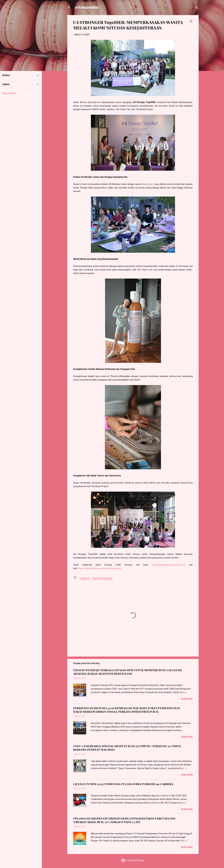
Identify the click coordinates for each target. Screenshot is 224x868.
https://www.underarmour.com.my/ (169, 565)
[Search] (197, 8)
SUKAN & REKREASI (102, 579)
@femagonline (87, 7)
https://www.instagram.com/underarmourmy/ (100, 568)
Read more (187, 699)
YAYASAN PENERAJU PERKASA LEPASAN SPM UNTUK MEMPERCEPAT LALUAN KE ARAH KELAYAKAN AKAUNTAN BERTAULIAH (127, 672)
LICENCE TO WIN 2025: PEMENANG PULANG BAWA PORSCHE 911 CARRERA (123, 784)
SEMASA (85, 579)
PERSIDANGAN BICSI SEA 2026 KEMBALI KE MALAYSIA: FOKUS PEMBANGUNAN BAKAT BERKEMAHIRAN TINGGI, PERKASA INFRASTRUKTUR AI (127, 710)
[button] (191, 22)
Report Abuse (9, 93)
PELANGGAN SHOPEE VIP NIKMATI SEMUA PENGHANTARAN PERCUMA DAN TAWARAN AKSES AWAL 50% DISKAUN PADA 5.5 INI (124, 820)
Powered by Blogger (133, 860)
